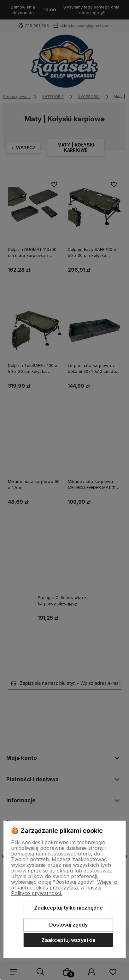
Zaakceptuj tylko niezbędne (68, 908)
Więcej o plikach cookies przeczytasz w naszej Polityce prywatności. (64, 888)
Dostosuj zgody (68, 925)
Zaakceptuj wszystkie (68, 940)
